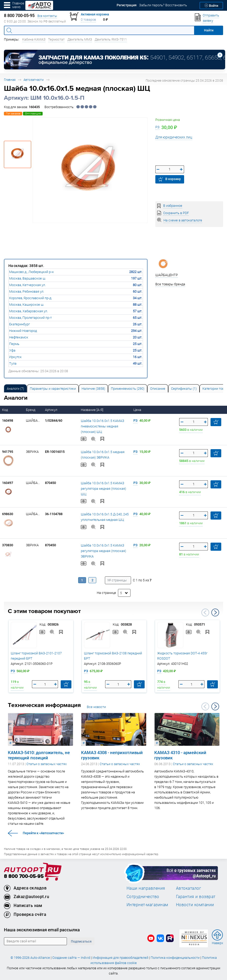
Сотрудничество (143, 897)
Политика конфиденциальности (175, 958)
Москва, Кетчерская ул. (27, 285)
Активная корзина (95, 14)
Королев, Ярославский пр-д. (31, 298)
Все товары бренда (170, 284)
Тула (13, 363)
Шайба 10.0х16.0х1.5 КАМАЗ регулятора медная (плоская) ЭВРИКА (103, 550)
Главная (10, 80)
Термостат (56, 39)
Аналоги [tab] (15, 389)
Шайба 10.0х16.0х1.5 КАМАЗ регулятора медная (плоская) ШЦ (103, 488)
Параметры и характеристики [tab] (53, 389)
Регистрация (127, 5)
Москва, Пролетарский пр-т (30, 318)
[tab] (15, 388)
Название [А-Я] (92, 410)
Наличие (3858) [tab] (93, 389)
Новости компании (195, 905)
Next (215, 612)
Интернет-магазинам (147, 905)
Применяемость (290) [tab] (128, 389)
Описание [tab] (158, 389)
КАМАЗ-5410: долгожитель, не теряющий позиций (39, 755)
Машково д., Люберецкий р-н (31, 272)
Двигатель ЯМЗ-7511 (111, 39)
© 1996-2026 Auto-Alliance (30, 958)
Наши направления (146, 888)
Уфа (12, 350)
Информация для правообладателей (120, 958)
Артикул (52, 410)
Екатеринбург (19, 324)
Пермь (14, 344)
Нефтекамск (19, 337)
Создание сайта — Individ (71, 958)
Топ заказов (13, 113)
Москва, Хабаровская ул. (29, 311)
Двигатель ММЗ (80, 39)
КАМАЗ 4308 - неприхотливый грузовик (112, 755)
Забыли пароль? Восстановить (163, 5)
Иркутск (15, 357)
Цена (138, 410)
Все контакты (47, 16)
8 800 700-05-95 (24, 876)
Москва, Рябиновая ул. (27, 291)
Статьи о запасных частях (47, 764)
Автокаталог (189, 888)
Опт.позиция (33, 113)
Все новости (96, 707)
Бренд (31, 410)
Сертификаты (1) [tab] (184, 389)
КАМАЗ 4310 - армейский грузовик (180, 755)
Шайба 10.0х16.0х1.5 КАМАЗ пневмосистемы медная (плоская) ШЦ (103, 426)
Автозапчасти (34, 80)
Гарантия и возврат (196, 897)
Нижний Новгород (23, 331)
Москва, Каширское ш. (27, 305)
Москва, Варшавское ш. (28, 278)
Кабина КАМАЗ (34, 39)
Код (5, 410)
